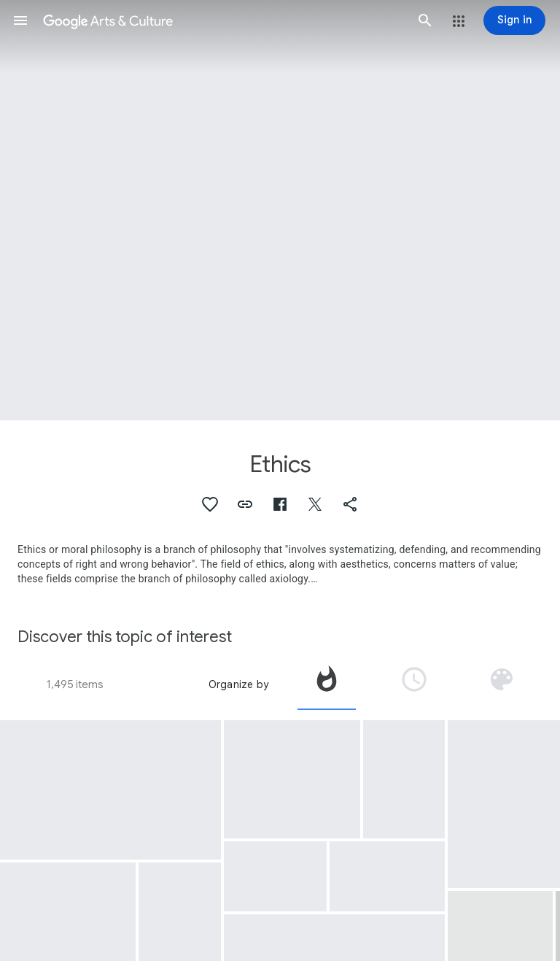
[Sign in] (514, 20)
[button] (20, 20)
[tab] (327, 684)
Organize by (238, 684)
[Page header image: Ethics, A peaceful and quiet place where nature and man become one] (280, 210)
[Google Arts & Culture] (223, 20)
